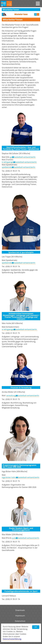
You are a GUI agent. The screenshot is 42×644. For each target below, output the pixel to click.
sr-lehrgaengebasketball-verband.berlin (20, 329)
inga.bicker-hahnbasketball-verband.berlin (21, 477)
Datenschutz (20, 621)
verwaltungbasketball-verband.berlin (23, 396)
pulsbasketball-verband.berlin (26, 538)
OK (36, 627)
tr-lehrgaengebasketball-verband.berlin (19, 162)
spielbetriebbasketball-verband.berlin (19, 167)
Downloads (20, 610)
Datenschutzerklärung (12, 639)
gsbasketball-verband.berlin (23, 157)
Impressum (20, 616)
